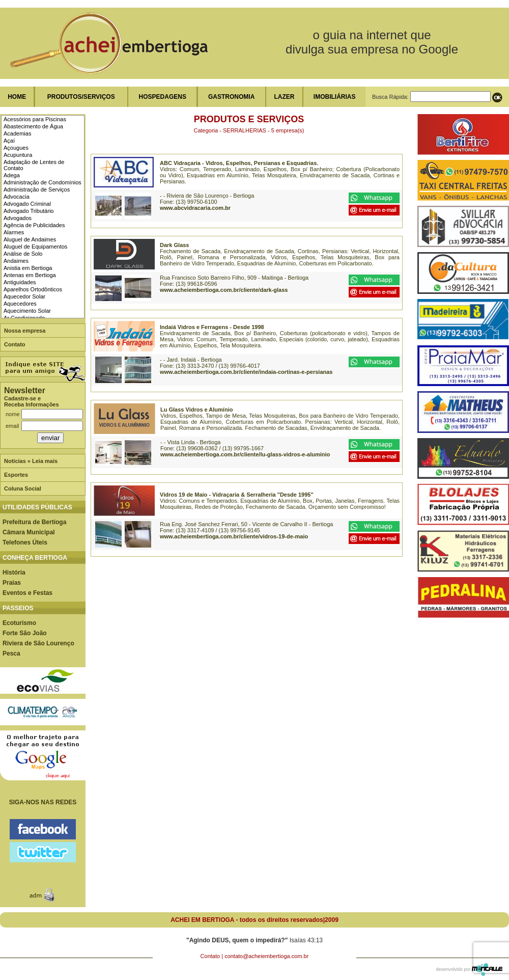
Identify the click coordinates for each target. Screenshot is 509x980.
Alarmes (14, 232)
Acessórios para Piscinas (35, 119)
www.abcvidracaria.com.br (195, 208)
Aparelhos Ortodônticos (33, 289)
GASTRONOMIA (231, 97)
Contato (15, 344)
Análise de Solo (23, 254)
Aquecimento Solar (27, 311)
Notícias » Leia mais (31, 461)
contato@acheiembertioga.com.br (266, 956)
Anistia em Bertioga (28, 268)
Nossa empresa (25, 331)
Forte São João (25, 633)
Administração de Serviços (37, 189)
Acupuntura (18, 155)
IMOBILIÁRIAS (335, 97)
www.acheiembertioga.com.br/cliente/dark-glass (224, 290)
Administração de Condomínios (43, 182)
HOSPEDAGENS (163, 97)
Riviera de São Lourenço (38, 643)
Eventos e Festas (27, 593)
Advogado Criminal (27, 204)
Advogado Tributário (29, 211)
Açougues (16, 148)
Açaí (9, 141)
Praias (12, 583)
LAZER (284, 97)
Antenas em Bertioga (30, 275)
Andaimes (16, 261)
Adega (12, 175)
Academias (17, 133)
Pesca (11, 654)
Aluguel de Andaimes (30, 239)
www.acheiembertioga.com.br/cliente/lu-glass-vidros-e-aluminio (245, 454)
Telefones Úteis (25, 542)
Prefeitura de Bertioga (34, 522)
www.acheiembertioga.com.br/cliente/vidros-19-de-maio (234, 536)
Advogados (18, 218)
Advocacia (17, 197)
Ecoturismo (19, 623)
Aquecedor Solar (24, 296)
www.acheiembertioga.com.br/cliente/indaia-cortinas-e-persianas (246, 372)
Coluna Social (23, 488)
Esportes (16, 475)
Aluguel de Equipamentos (35, 247)
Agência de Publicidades (34, 225)
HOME (17, 97)
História (14, 573)
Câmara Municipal (29, 532)
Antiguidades (20, 282)
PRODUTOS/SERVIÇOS (81, 97)
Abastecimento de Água (33, 126)
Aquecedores (20, 304)
